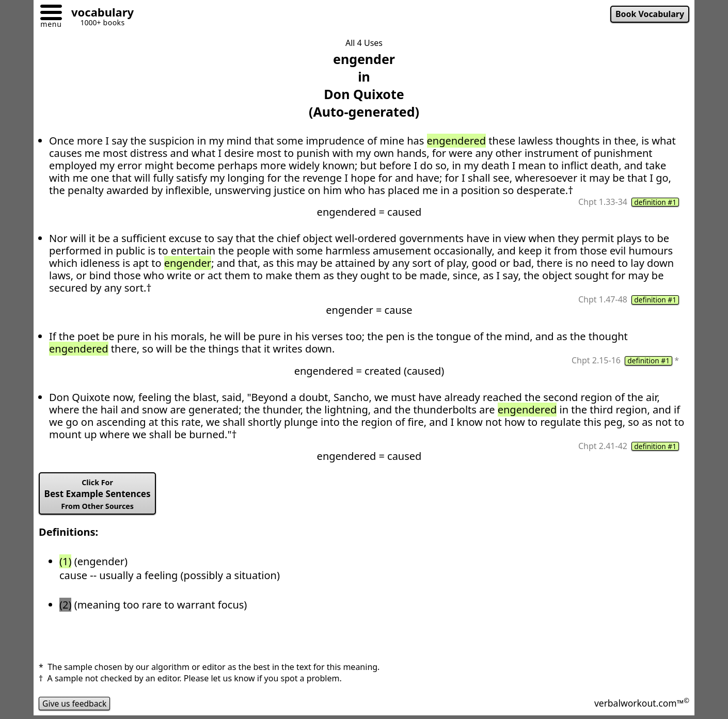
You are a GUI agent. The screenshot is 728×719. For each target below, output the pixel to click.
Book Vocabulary (649, 14)
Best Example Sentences (99, 496)
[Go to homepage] (99, 14)
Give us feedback (75, 706)
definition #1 (655, 202)
